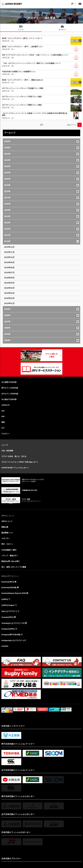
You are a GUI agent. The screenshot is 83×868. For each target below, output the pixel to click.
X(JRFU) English (8, 605)
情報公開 (5, 527)
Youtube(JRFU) (7, 617)
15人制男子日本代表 (9, 382)
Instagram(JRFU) (8, 629)
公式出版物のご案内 (9, 550)
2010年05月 (9, 283)
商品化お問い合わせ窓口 (11, 561)
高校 (3, 422)
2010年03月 (9, 293)
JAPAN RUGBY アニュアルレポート (15, 468)
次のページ (72, 125)
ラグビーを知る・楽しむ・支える (14, 456)
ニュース (5, 445)
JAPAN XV (5, 405)
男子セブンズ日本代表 (10, 388)
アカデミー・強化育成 (18, 11)
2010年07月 (9, 273)
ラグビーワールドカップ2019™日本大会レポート (20, 462)
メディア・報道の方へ (10, 556)
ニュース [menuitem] (21, 30)
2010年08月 (9, 268)
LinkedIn (5, 646)
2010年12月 (9, 247)
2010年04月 (9, 288)
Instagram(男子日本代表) (11, 635)
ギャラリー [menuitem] (62, 30)
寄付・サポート (7, 544)
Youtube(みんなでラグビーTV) (13, 623)
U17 (3, 428)
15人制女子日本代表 (9, 399)
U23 (3, 411)
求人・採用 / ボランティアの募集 (14, 567)
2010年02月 (9, 298)
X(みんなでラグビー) (9, 611)
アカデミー (6, 434)
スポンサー (6, 538)
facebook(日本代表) (9, 588)
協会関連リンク (7, 533)
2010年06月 (9, 278)
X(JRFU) (5, 599)
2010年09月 (9, 262)
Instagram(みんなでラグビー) (13, 640)
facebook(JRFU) (8, 582)
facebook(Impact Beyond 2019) (14, 593)
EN (75, 4)
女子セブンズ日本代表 (10, 394)
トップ (4, 11)
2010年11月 (9, 252)
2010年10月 (9, 257)
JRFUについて (7, 521)
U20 (3, 417)
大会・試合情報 (7, 451)
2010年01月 (9, 303)
